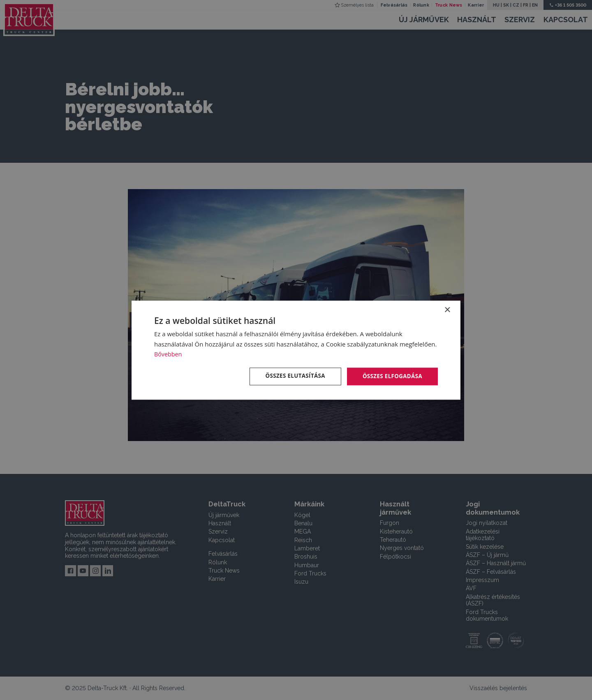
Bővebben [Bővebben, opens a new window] (169, 354)
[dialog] (296, 350)
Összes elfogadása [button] (391, 376)
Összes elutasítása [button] (291, 376)
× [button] (447, 310)
